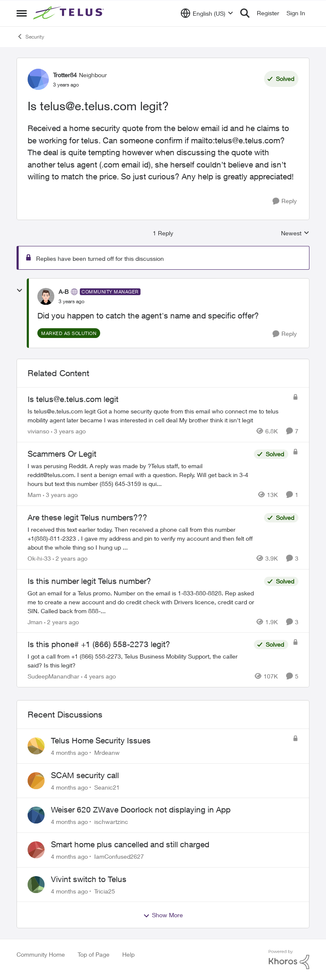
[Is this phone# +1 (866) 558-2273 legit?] (139, 661)
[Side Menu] (22, 13)
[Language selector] (207, 13)
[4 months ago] (69, 752)
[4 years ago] (98, 676)
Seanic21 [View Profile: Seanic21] (107, 787)
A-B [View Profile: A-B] (64, 292)
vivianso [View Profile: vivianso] (38, 431)
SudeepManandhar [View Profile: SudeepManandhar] (53, 676)
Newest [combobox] (295, 233)
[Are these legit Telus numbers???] (144, 538)
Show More (163, 915)
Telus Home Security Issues (101, 740)
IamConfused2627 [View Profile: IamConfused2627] (119, 856)
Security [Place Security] (30, 36)
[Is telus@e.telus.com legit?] (72, 302)
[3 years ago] (68, 431)
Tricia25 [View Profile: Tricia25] (105, 891)
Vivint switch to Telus (89, 879)
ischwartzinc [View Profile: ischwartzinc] (111, 822)
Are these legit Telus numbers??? (87, 517)
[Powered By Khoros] (289, 960)
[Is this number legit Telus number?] (144, 602)
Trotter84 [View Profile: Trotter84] (65, 75)
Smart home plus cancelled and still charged (130, 844)
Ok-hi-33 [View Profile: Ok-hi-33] (39, 558)
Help (128, 954)
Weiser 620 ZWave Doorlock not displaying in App (141, 810)
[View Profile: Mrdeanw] (36, 746)
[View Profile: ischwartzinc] (36, 815)
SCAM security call (85, 775)
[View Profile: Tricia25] (36, 885)
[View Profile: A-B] (46, 296)
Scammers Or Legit (62, 454)
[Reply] (285, 201)
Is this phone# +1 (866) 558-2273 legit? (99, 644)
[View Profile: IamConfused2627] (36, 850)
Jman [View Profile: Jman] (35, 621)
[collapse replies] (20, 290)
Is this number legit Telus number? (89, 581)
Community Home (41, 954)
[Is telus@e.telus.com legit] (158, 416)
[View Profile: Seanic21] (36, 781)
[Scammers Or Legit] (139, 475)
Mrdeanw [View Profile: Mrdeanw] (107, 752)
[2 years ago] (70, 558)
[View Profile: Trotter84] (38, 79)
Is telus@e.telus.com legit (73, 399)
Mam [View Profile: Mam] (34, 495)
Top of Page (94, 954)
